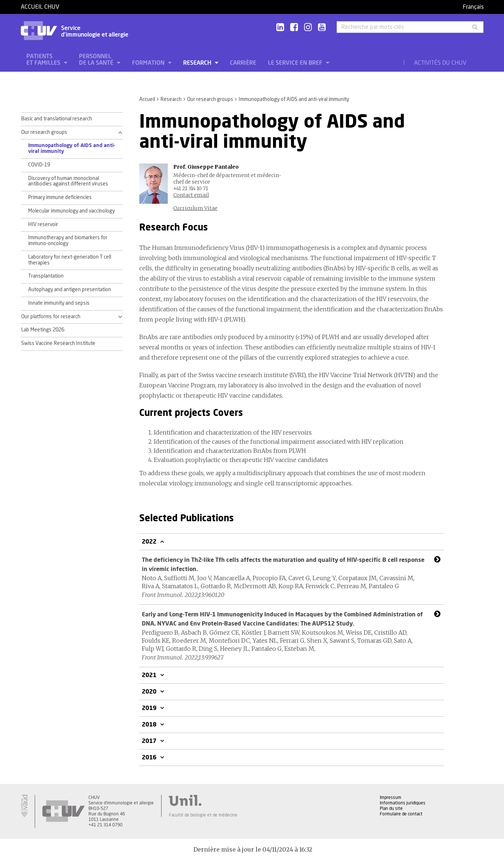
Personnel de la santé (97, 60)
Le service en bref (296, 63)
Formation (149, 63)
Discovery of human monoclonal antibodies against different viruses (68, 181)
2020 (150, 692)
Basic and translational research (57, 119)
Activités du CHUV (440, 63)
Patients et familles (44, 60)
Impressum (391, 797)
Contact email (191, 195)
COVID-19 (39, 165)
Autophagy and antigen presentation (70, 290)
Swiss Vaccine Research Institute (58, 343)
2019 (150, 708)
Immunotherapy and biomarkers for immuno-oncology (68, 241)
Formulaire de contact (401, 814)
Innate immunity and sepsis (59, 303)
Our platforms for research (51, 317)
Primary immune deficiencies (60, 198)
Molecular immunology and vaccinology (71, 211)
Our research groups (210, 99)
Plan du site (391, 808)
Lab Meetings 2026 (43, 330)
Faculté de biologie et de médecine (203, 815)
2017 (150, 741)
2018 (150, 725)
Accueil (147, 99)
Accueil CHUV (40, 7)
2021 (150, 675)
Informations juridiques (403, 803)
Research (198, 63)
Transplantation (46, 276)
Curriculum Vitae (195, 208)
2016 (150, 758)
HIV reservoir (43, 225)
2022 (150, 542)
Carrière (243, 63)
